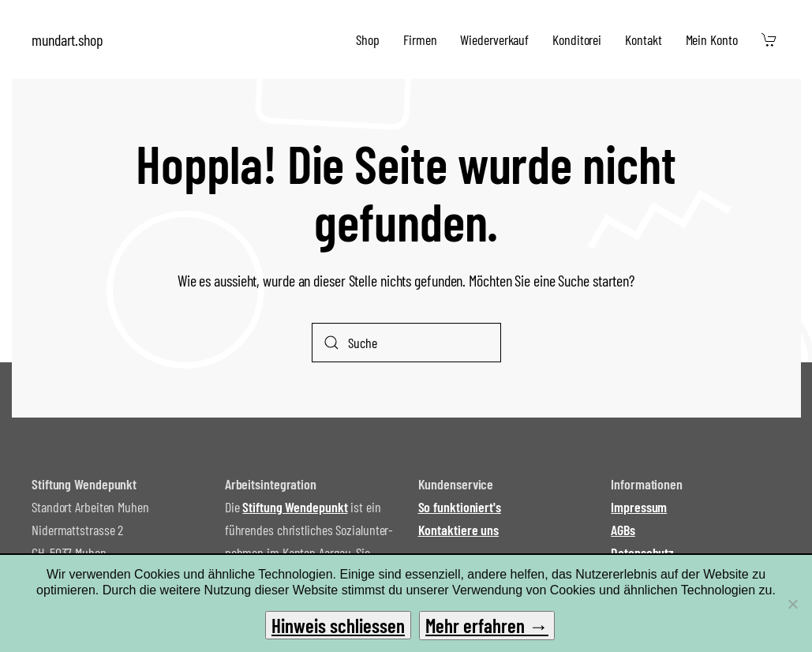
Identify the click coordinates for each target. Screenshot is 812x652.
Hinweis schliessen (338, 625)
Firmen (420, 39)
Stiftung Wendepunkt (295, 507)
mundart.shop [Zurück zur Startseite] (67, 39)
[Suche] (406, 343)
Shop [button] (368, 39)
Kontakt (643, 39)
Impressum (639, 507)
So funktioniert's (460, 507)
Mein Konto (712, 39)
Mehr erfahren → (487, 625)
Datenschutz (642, 553)
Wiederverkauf (494, 39)
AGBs (623, 530)
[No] (792, 604)
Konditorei (577, 39)
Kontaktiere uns (459, 530)
